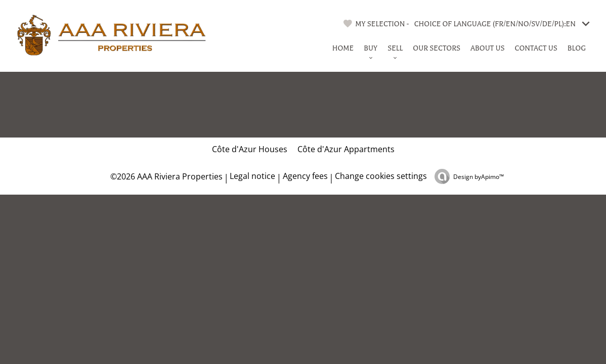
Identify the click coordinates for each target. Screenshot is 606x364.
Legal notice (252, 176)
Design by (479, 177)
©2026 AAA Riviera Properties (165, 176)
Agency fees (305, 176)
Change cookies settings (381, 176)
